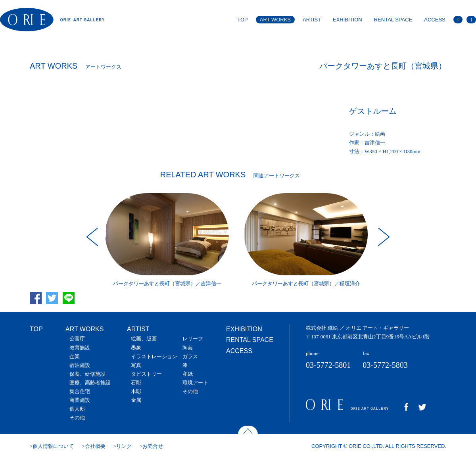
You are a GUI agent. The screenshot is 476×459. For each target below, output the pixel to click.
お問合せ (153, 446)
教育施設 (80, 348)
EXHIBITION (347, 20)
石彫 (136, 383)
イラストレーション (154, 356)
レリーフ (193, 339)
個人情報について (53, 446)
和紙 (188, 374)
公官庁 (77, 339)
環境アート (195, 383)
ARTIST (312, 20)
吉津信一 (375, 143)
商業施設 (80, 400)
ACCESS (435, 20)
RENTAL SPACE (393, 20)
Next (383, 237)
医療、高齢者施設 (90, 383)
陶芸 (188, 348)
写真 (136, 365)
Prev (93, 237)
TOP (243, 20)
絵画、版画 (144, 339)
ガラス (190, 356)
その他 (77, 418)
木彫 (136, 391)
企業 (75, 356)
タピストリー (146, 374)
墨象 (136, 348)
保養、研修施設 (87, 374)
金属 (136, 400)
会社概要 (95, 446)
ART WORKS (275, 20)
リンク (124, 446)
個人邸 (77, 409)
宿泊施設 (80, 365)
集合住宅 (80, 391)
